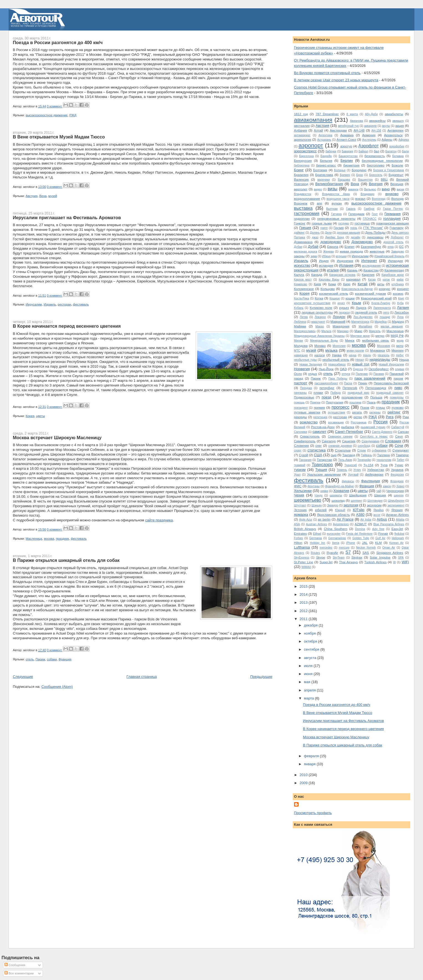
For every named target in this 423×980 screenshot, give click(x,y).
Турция (321, 470)
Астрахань (324, 140)
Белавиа (398, 156)
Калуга (299, 275)
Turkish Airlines (375, 562)
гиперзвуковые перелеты (336, 219)
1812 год (301, 114)
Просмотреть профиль (313, 813)
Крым (356, 303)
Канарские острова (342, 275)
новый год (361, 364)
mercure (344, 548)
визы (332, 189)
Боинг (299, 170)
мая (308, 682)
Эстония (300, 510)
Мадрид (398, 321)
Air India (366, 520)
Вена (43, 196)
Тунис (399, 465)
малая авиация (392, 326)
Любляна (300, 322)
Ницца (404, 359)
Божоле (397, 165)
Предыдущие (261, 677)
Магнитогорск (360, 322)
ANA (297, 524)
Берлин (347, 161)
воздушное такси (338, 199)
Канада (317, 275)
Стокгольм (343, 450)
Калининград (394, 270)
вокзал (360, 199)
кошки (350, 298)
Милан (299, 341)
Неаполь (384, 355)
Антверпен (395, 130)
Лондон (339, 317)
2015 (304, 586)
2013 (304, 603)
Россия (380, 422)
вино (386, 189)
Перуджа (306, 388)
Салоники (301, 432)
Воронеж (301, 203)
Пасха (348, 383)
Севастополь (310, 436)
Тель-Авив (345, 460)
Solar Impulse (380, 557)
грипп (324, 228)
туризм (300, 470)
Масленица (34, 539)
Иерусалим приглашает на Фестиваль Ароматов (67, 218)
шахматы (336, 495)
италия (333, 270)
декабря (311, 625)
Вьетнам (332, 209)
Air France (345, 519)
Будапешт (396, 175)
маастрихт (318, 322)
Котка (319, 298)
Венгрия (376, 184)
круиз (341, 303)
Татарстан (324, 460)
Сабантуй (398, 427)
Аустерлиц (369, 140)
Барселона (306, 156)
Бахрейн (326, 156)
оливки (400, 369)
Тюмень (342, 470)
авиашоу (398, 121)
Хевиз (400, 486)
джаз (315, 237)
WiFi (405, 562)
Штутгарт (300, 505)
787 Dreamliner (327, 114)
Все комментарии (19, 973)
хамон (387, 486)
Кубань (299, 308)
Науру (367, 355)
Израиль (50, 304)
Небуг (400, 355)
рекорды (300, 417)
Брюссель (376, 175)
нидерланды (380, 359)
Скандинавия (370, 441)
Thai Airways (348, 562)
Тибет (401, 460)
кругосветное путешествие (312, 303)
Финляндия (370, 481)
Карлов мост (303, 280)
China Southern (336, 529)
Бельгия (326, 161)
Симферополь (305, 441)
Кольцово (328, 289)
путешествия (337, 412)
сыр (334, 455)
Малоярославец (305, 331)
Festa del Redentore (360, 534)
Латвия (403, 308)
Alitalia (400, 520)
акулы (386, 126)
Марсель (375, 331)
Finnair (383, 533)
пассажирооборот (326, 383)
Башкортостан (348, 156)
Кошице (335, 298)
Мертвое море (360, 336)
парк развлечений (370, 378)
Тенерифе (364, 460)
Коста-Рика (302, 298)
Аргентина (325, 135)
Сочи (399, 445)
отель (30, 659)
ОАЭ (343, 369)
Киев (317, 284)
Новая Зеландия (311, 364)
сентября (312, 649)
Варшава (344, 180)
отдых (313, 374)
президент (301, 408)
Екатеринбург (371, 247)
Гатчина (336, 214)
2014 (304, 594)
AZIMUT (361, 524)
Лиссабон (402, 312)
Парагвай (397, 374)
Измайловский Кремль (389, 256)
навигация (301, 355)
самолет (319, 432)
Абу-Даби (371, 114)
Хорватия (341, 491)
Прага (371, 402)
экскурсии (374, 505)
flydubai (399, 534)
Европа (333, 247)
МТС (297, 351)
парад (299, 378)
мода (400, 341)
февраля (312, 756)
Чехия (299, 495)
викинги (353, 189)
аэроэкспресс (305, 151)
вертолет (301, 189)
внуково (392, 194)
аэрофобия (397, 146)
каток (386, 280)
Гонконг (300, 223)
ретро (358, 417)
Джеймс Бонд (335, 237)
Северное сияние (340, 437)
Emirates (300, 533)
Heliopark (398, 538)
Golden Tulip (361, 538)
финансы (348, 481)
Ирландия (395, 261)
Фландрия (397, 481)
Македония (341, 326)
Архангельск (393, 135)
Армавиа (347, 135)
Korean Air (396, 543)
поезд (326, 397)
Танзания (305, 460)
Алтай (318, 130)
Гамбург (369, 209)
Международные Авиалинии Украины (319, 336)
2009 (304, 783)
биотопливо (375, 165)
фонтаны (314, 486)
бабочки (331, 151)
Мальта (327, 331)
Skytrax (357, 557)
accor (377, 515)
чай (379, 491)
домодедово (331, 242)
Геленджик (356, 214)
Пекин (363, 383)
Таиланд (349, 455)
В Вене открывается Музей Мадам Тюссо (59, 137)
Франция (65, 659)
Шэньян (316, 505)
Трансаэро (322, 465)
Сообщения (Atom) (57, 687)
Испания (346, 265)
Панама (379, 374)
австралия (302, 126)
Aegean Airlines (397, 515)
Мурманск (378, 350)
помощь (299, 402)
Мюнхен (397, 350)
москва (49, 539)
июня (309, 674)
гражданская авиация (392, 223)
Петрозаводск (376, 388)
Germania (316, 538)
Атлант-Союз (346, 139)
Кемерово (301, 284)
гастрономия (307, 214)
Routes (315, 553)
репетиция (320, 417)
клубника (397, 284)
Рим (406, 417)
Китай (362, 284)
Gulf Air (380, 538)
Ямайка (379, 510)
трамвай (300, 465)
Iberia (336, 543)
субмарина (379, 450)
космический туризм (371, 293)
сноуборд (364, 446)
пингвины (300, 393)
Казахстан (371, 270)
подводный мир (358, 393)
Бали (405, 151)
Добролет (397, 237)
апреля (310, 690)
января (310, 764)
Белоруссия (303, 161)
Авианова (357, 121)
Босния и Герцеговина (389, 170)
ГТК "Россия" (373, 228)
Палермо (362, 374)
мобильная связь (375, 340)
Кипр (347, 284)
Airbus (382, 519)
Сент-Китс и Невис (374, 437)
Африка (404, 140)
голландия (392, 219)
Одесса (358, 369)
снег (319, 445)
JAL (365, 543)
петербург (327, 388)
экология (351, 505)
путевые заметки (307, 412)
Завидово (397, 252)
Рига (390, 417)
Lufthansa (302, 547)
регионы (375, 412)
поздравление (352, 397)
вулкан (337, 203)
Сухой (303, 455)
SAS (366, 553)
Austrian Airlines (316, 524)
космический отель (334, 293)
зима (314, 256)
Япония (397, 510)
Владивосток (303, 194)
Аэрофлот (369, 146)
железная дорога (306, 252)
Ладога (361, 308)
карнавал (353, 279)
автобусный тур (348, 126)
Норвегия (302, 369)
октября (311, 641)
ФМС (298, 486)
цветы (40, 416)
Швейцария (358, 495)
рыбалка (348, 427)
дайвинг (300, 233)
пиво (398, 388)
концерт (403, 289)
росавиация (336, 422)
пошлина (355, 402)
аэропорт (311, 145)
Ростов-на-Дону (323, 427)
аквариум (370, 126)
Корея (30, 416)
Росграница (359, 422)
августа (310, 658)
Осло (298, 374)
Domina (360, 529)
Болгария (320, 170)
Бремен (345, 175)
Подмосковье (304, 397)
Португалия (335, 402)
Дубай (313, 247)
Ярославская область (333, 515)
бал (376, 151)
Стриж (362, 450)
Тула (384, 465)
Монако (320, 346)
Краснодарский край (376, 298)
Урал (297, 475)
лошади (385, 317)
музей (53, 196)
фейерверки (374, 474)
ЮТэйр (359, 510)
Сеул (399, 436)
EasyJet (397, 529)
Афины (387, 139)
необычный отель (336, 359)
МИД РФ (397, 336)
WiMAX (306, 567)
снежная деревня (340, 446)
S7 (348, 552)
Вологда (398, 199)
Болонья (340, 170)
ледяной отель (366, 312)
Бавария (347, 151)
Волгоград (379, 199)
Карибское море (393, 275)
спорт (298, 450)
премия (319, 407)
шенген (399, 495)
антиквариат (302, 135)
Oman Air (389, 548)
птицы (380, 407)
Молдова (301, 346)
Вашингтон (365, 180)
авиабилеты (394, 114)
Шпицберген (396, 501)
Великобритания (329, 184)
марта (309, 698)
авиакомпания (313, 120)
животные (377, 251)
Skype (320, 557)
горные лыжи (322, 223)
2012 (304, 611)
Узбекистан (376, 470)
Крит (401, 298)
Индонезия (345, 261)
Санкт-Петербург (349, 432)
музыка (331, 350)
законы (299, 256)
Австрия (31, 196)
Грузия (339, 228)
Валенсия (301, 179)
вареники (324, 180)
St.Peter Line (304, 562)
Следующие (23, 677)
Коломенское (304, 289)
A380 (360, 515)
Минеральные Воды (324, 341)
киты (381, 284)
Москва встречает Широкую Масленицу (57, 438)
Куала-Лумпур (381, 303)
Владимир (367, 194)
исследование (371, 266)
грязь (354, 228)
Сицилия (349, 441)
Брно (360, 175)
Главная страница (142, 677)
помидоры (397, 397)
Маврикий (338, 321)
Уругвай (353, 475)
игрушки (341, 256)
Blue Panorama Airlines (389, 524)
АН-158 (376, 131)
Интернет (369, 261)
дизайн (356, 237)
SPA (401, 558)
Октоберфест (379, 369)
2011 (304, 619)
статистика (316, 450)
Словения (302, 445)
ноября (310, 633)
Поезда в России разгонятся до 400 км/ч (58, 42)
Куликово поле (321, 308)
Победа (335, 393)
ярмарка (301, 515)
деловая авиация (348, 233)
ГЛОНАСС (370, 219)
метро (380, 336)
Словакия (393, 441)
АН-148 (359, 130)
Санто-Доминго (382, 432)
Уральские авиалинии (324, 474)
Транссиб (351, 465)
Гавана (351, 209)
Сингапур (329, 441)
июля (309, 666)
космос (398, 293)
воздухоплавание (307, 199)
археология (303, 139)
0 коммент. (55, 106)
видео (318, 189)
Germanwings (337, 538)
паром (398, 378)
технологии (384, 460)
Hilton (298, 543)
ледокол (344, 313)
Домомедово (362, 242)
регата (357, 412)
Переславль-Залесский (391, 383)
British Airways (305, 529)
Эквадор (333, 505)
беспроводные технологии (382, 161)
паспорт (301, 383)
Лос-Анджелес (363, 317)
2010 (304, 775)
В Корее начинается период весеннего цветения (67, 326)
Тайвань (366, 455)
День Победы (375, 232)
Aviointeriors (341, 524)
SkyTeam (339, 558)
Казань (352, 270)
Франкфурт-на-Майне (340, 486)
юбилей (321, 510)
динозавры (375, 237)
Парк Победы (338, 379)
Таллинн (384, 455)
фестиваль (81, 304)
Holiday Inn (318, 543)
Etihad (317, 534)
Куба (400, 303)
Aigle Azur (306, 520)
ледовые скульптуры (317, 312)
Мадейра (381, 322)
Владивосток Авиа (336, 194)
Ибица (326, 256)
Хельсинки (303, 491)
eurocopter (334, 534)
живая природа (351, 251)
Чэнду (319, 495)
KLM (378, 543)
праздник (62, 539)
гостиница (362, 223)
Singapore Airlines (390, 553)
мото (400, 346)
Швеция (380, 495)
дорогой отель (393, 242)
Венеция (397, 184)
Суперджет (400, 450)
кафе (400, 280)
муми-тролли (356, 351)
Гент (375, 214)
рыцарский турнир (373, 427)
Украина (397, 470)
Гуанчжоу (397, 228)
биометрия (351, 165)
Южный (340, 510)
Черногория (395, 491)
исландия (326, 265)
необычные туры (305, 360)
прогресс (340, 407)
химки (324, 491)
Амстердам (338, 130)
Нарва (337, 355)
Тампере (402, 455)
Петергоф (350, 388)
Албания (301, 130)
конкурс (385, 289)
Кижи (332, 284)
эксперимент (396, 505)
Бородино (359, 170)
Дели (328, 233)
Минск (350, 340)
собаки (52, 659)
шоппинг (356, 501)
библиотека (302, 166)
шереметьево (308, 500)
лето (386, 313)
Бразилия (301, 175)
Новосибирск (337, 364)
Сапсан (403, 432)
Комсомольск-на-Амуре (357, 289)
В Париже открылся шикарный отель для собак (66, 560)
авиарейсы (377, 121)
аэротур (346, 146)
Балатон (391, 151)
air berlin (324, 519)
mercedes (326, 548)
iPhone (351, 543)
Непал (360, 360)
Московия (383, 346)
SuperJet (326, 562)
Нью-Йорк (326, 369)
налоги (319, 355)
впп (319, 203)
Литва (304, 317)
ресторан (64, 304)
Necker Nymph (366, 548)
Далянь (315, 233)
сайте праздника (159, 520)
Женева (328, 252)
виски (400, 189)
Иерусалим (34, 304)
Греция (305, 228)
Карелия (368, 275)
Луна (400, 317)
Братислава (324, 175)
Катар (372, 280)
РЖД (73, 115)
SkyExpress (302, 558)
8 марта (352, 114)
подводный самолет (390, 393)
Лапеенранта (382, 308)
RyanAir (332, 553)
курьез (344, 308)
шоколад (338, 500)
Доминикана (303, 242)
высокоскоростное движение (46, 115)
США (318, 455)
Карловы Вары (329, 280)
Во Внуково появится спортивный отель (327, 73)
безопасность (375, 156)
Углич (357, 470)
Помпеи (315, 402)
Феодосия (397, 475)
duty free (378, 529)
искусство (302, 265)
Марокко (343, 331)
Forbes (299, 538)
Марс (359, 331)
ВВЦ (384, 179)
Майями (300, 326)
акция (400, 126)
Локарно (320, 317)
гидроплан (302, 219)
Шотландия (375, 501)
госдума (344, 223)
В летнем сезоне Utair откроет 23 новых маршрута (336, 80)
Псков (365, 407)
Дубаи (298, 247)
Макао (320, 326)
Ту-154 (368, 465)
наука (352, 355)
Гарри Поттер (393, 209)
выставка (303, 208)
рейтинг (394, 412)
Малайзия (365, 326)
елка (391, 247)
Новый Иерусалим (391, 364)
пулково (398, 407)
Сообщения (15, 965)
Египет (350, 247)
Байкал (364, 151)
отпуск (346, 374)
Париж (40, 659)
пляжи (318, 392)
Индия (324, 261)
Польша (376, 397)
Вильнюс (370, 189)
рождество (309, 422)
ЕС (401, 247)
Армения (369, 135)
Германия (393, 214)
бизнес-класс (326, 165)
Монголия (339, 346)
